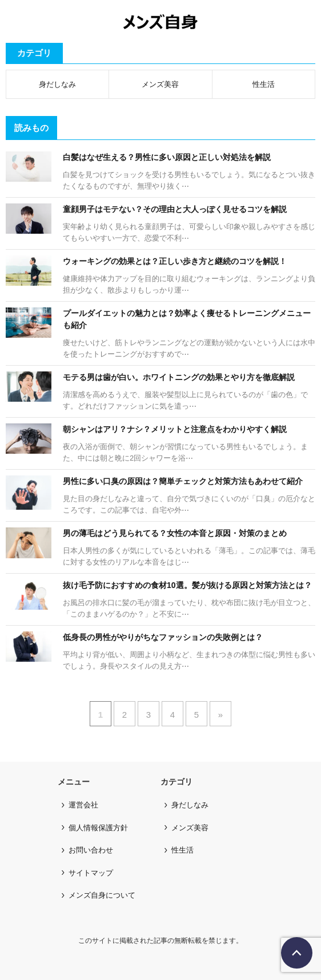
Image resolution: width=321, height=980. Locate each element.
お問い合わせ (91, 850)
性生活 (264, 84)
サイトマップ (91, 873)
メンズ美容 (160, 84)
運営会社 (83, 805)
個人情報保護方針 (98, 828)
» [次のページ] (220, 715)
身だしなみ (57, 84)
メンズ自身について (102, 895)
